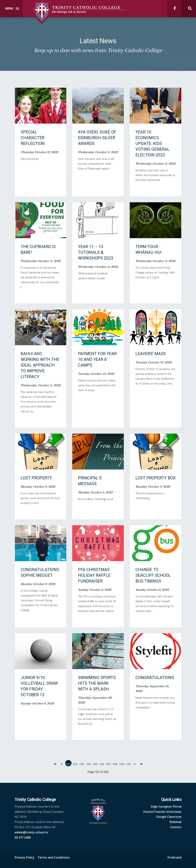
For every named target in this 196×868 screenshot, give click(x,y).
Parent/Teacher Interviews (162, 812)
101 (68, 764)
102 (75, 764)
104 (88, 764)
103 (82, 764)
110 (128, 764)
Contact (176, 827)
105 (95, 764)
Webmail (176, 822)
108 (115, 764)
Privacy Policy (25, 857)
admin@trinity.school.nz (31, 832)
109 (122, 764)
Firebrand (174, 857)
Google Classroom (169, 817)
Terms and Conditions (54, 857)
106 (102, 764)
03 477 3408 (23, 838)
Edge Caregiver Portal (166, 806)
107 (108, 764)
